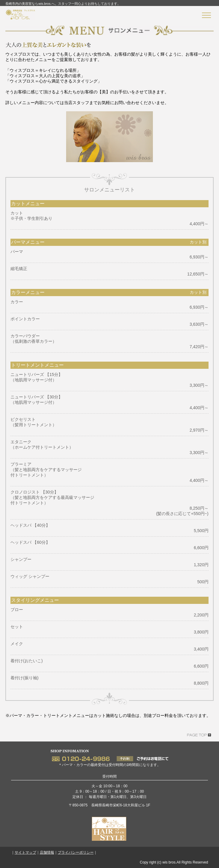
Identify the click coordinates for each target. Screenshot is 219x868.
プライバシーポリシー (76, 852)
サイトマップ (25, 852)
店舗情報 (47, 852)
